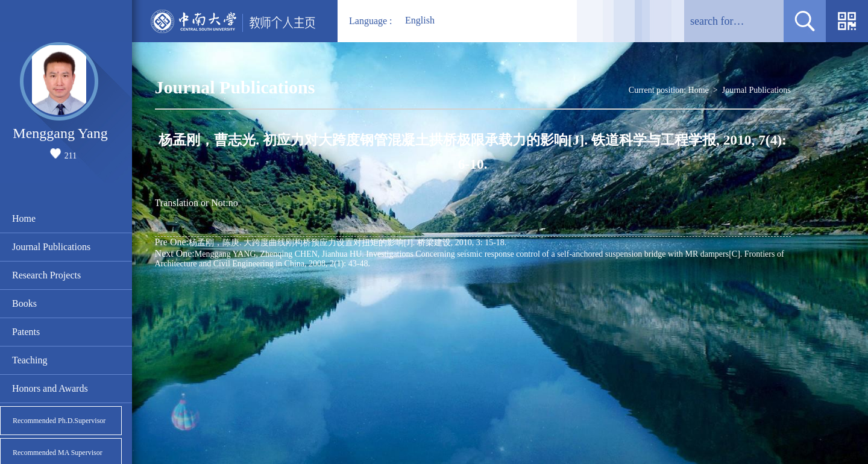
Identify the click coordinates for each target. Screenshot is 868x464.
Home (24, 218)
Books (24, 303)
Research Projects (46, 275)
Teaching (30, 360)
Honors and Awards (50, 388)
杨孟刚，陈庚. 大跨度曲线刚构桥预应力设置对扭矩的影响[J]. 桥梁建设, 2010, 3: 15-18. (331, 242)
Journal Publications (51, 247)
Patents (26, 332)
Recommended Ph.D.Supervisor (59, 421)
